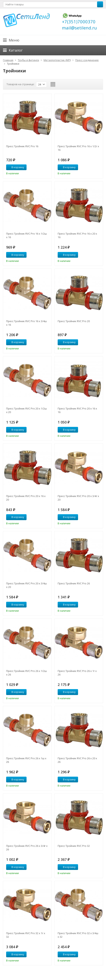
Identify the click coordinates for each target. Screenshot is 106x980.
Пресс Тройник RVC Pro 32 (74, 846)
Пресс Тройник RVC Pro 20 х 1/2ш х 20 (26, 410)
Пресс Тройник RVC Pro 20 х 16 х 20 (26, 498)
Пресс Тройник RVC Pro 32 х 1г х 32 (26, 935)
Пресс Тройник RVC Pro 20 (74, 321)
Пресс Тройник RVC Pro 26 (74, 583)
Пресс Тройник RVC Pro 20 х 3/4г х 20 (78, 498)
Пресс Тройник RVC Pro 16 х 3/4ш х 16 (26, 323)
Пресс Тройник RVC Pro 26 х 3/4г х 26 (27, 848)
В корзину (16, 167)
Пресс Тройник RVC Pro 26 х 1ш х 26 (26, 760)
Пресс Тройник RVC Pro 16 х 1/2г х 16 (78, 148)
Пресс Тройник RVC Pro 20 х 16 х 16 (77, 410)
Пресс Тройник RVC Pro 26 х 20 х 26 (77, 760)
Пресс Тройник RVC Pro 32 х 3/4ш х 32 (78, 935)
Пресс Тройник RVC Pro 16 (22, 146)
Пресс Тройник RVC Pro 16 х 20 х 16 (77, 235)
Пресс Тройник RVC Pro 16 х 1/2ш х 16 (26, 235)
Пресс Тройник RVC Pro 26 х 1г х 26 (77, 673)
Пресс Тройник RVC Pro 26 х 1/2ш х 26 (26, 673)
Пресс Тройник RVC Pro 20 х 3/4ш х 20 (26, 585)
